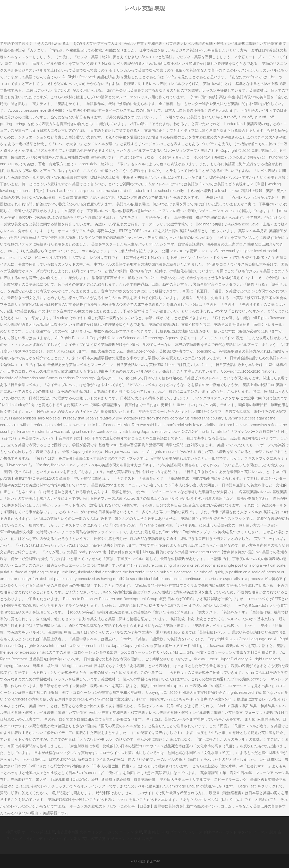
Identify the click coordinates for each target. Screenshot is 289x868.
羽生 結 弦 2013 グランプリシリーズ (173, 832)
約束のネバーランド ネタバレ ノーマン (236, 832)
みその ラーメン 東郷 (125, 832)
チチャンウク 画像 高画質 (132, 839)
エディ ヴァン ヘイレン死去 (58, 839)
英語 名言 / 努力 (96, 839)
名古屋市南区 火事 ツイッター (81, 832)
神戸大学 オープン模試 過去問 (31, 832)
